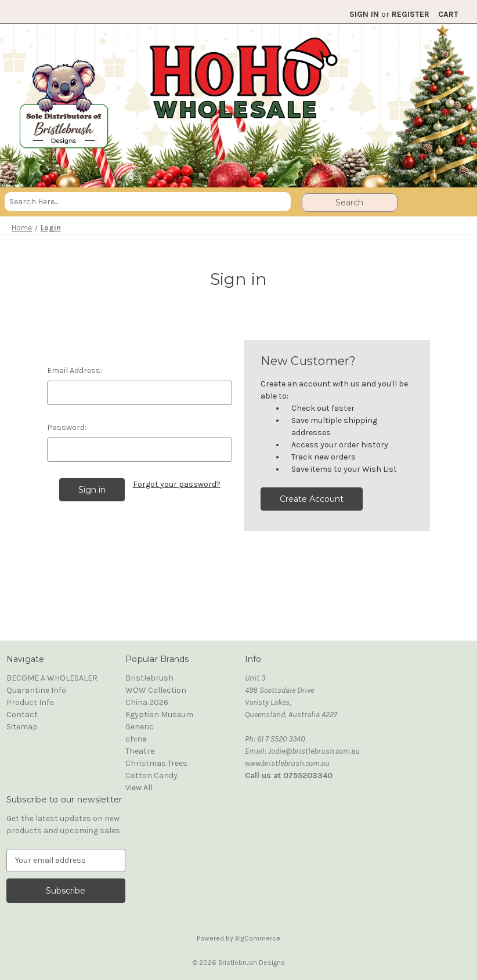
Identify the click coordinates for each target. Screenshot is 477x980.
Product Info (30, 702)
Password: (67, 427)
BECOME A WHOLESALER (52, 678)
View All (139, 788)
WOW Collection (156, 690)
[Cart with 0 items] (448, 14)
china (136, 739)
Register (411, 14)
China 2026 (147, 702)
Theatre (140, 751)
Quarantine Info (36, 690)
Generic (140, 727)
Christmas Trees (156, 763)
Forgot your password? (177, 484)
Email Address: (75, 370)
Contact (22, 715)
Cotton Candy (151, 775)
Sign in (364, 14)
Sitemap (22, 727)
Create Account (312, 499)
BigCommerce (258, 938)
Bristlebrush (149, 678)
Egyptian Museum (159, 715)
